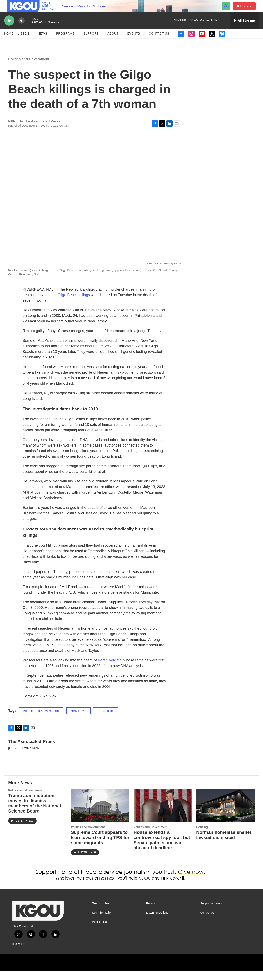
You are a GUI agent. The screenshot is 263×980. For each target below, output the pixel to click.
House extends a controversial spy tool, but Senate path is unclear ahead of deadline (162, 849)
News (43, 43)
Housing (202, 836)
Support (91, 43)
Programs (65, 43)
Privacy (151, 913)
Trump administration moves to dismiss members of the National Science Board (35, 813)
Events (134, 43)
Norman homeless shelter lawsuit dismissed (224, 844)
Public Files (99, 931)
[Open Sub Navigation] (32, 43)
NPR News (78, 720)
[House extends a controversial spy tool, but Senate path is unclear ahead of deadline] (163, 814)
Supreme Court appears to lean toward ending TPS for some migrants (100, 847)
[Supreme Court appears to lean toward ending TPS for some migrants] (100, 814)
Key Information (102, 922)
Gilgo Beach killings (74, 304)
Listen (23, 43)
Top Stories (105, 720)
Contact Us (159, 43)
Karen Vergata (110, 669)
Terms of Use (100, 913)
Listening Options (157, 922)
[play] (9, 30)
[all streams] (244, 30)
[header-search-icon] (228, 11)
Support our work (211, 913)
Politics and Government (29, 68)
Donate (248, 11)
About (113, 43)
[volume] (22, 30)
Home (9, 43)
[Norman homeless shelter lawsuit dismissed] (226, 814)
